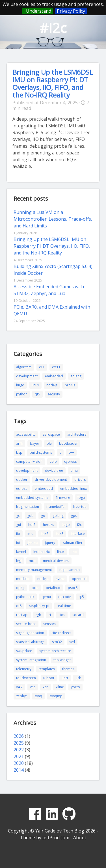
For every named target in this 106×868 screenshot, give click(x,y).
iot (18, 543)
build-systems (41, 452)
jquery (50, 543)
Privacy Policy (71, 11)
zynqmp (56, 696)
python (22, 394)
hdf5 (32, 525)
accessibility (26, 434)
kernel (21, 552)
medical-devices (56, 561)
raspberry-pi (39, 606)
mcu (32, 561)
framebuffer (56, 507)
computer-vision (29, 461)
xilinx (60, 687)
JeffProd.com (56, 838)
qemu (46, 597)
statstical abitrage (30, 642)
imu (30, 534)
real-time (64, 606)
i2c (79, 525)
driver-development (51, 480)
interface (78, 534)
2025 (19, 743)
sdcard (78, 615)
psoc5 (73, 588)
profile (70, 385)
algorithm (24, 367)
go (43, 516)
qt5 (37, 394)
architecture (77, 434)
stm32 (57, 642)
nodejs (52, 385)
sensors (50, 624)
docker (22, 480)
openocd (79, 579)
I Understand (37, 11)
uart (65, 678)
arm (19, 443)
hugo (20, 385)
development (27, 376)
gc (18, 516)
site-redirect (61, 633)
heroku (49, 525)
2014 (19, 770)
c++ (42, 367)
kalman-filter (73, 543)
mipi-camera (70, 570)
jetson (33, 543)
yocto (75, 687)
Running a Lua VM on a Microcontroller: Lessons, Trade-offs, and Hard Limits (53, 219)
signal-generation (30, 633)
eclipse (22, 489)
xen (46, 687)
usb (78, 678)
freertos (80, 507)
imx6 (45, 534)
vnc (33, 687)
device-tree (54, 470)
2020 (19, 763)
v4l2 (19, 687)
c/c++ (56, 367)
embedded (54, 376)
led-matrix (42, 552)
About (80, 838)
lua (74, 552)
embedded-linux (73, 489)
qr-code (65, 597)
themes (68, 669)
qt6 (19, 606)
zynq (38, 696)
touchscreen (26, 678)
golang (76, 376)
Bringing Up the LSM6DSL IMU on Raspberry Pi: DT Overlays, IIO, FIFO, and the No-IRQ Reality (53, 83)
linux (35, 385)
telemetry (24, 669)
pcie (35, 588)
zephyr (22, 696)
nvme (60, 579)
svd (72, 642)
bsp (19, 452)
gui (19, 525)
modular (23, 579)
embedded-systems (32, 498)
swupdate (24, 651)
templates (47, 669)
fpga (81, 498)
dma (74, 470)
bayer (35, 443)
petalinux (53, 588)
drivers (80, 480)
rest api (22, 615)
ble (49, 443)
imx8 (60, 534)
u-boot (49, 678)
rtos (62, 615)
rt (50, 615)
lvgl (19, 561)
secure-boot (26, 624)
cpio (53, 461)
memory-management (34, 570)
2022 (19, 750)
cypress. (71, 461)
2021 (19, 756)
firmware (63, 498)
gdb (30, 516)
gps (74, 516)
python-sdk (25, 597)
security (54, 394)
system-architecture (55, 651)
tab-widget (62, 660)
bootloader (68, 443)
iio (18, 534)
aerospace (51, 434)
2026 (19, 736)
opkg (20, 588)
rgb (38, 615)
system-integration (31, 660)
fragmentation (28, 507)
